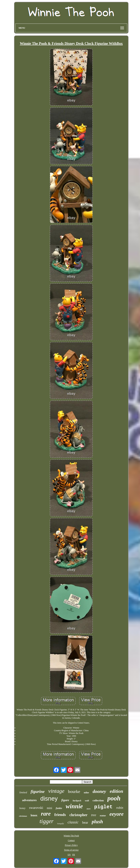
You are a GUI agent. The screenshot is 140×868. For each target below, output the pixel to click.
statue (103, 815)
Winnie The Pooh (71, 836)
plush (97, 822)
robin (120, 808)
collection (98, 800)
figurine (38, 792)
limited (23, 792)
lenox (34, 815)
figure (65, 800)
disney (49, 799)
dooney (99, 791)
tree (94, 815)
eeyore (117, 814)
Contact (71, 840)
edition (116, 791)
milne (86, 793)
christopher (78, 815)
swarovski (36, 808)
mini (49, 808)
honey (22, 808)
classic (73, 822)
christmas (23, 816)
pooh (114, 798)
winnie (74, 806)
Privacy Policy (71, 845)
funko (59, 808)
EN (69, 855)
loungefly (61, 824)
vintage (56, 791)
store (89, 809)
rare (46, 814)
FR (74, 855)
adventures (29, 800)
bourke (74, 791)
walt (87, 801)
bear (85, 822)
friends (60, 815)
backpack (77, 801)
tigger (46, 821)
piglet (103, 807)
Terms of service (71, 850)
